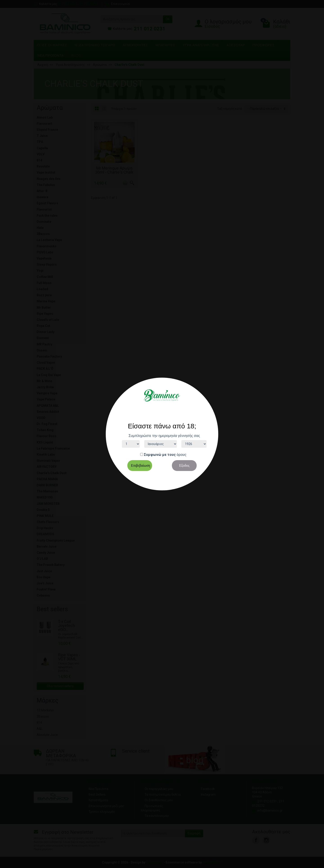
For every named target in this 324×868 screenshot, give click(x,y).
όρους (182, 455)
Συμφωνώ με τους (160, 455)
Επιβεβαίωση (141, 465)
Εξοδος (184, 465)
